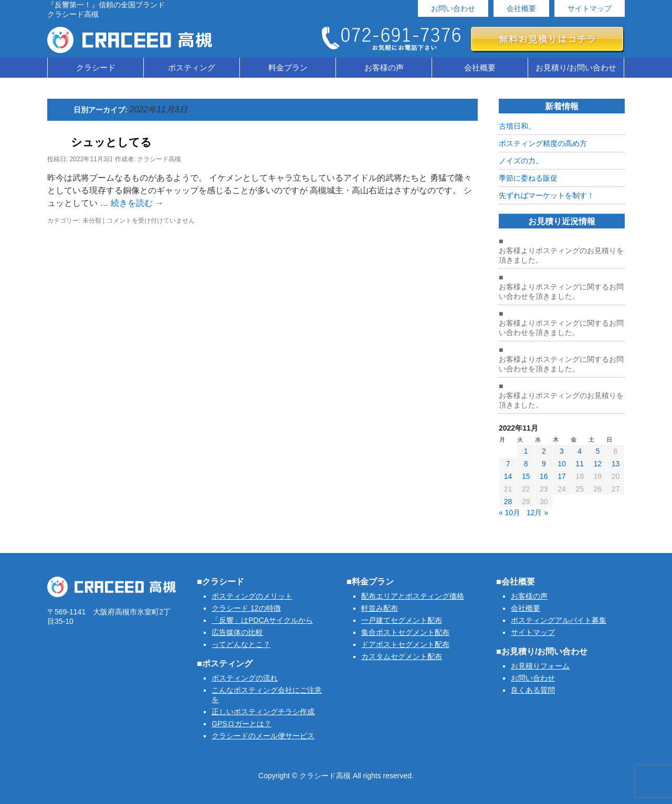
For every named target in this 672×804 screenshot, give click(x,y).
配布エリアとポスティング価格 (413, 596)
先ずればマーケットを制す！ (547, 195)
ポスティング (192, 67)
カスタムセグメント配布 (402, 656)
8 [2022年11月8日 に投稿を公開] (526, 464)
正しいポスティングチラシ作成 (263, 712)
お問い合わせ (453, 8)
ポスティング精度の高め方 (543, 143)
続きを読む (137, 203)
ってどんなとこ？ (241, 644)
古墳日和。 (517, 126)
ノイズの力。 (521, 161)
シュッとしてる (111, 142)
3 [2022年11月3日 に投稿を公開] (562, 451)
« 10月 (510, 513)
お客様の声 (384, 67)
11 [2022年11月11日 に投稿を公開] (580, 464)
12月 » (537, 513)
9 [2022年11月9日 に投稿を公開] (544, 464)
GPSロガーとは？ (241, 724)
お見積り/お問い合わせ (576, 67)
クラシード (96, 67)
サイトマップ (590, 8)
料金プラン (288, 67)
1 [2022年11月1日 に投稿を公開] (526, 451)
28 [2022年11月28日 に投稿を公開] (508, 502)
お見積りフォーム (540, 666)
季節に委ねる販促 (528, 178)
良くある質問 (533, 690)
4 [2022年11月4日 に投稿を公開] (580, 451)
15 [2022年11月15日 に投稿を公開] (526, 476)
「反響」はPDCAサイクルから (262, 620)
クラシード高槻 (159, 159)
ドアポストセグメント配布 (405, 644)
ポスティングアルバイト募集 (559, 620)
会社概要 (521, 8)
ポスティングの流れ (245, 678)
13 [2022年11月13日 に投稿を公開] (616, 464)
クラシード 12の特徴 (246, 608)
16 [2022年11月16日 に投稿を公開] (544, 476)
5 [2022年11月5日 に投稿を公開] (597, 451)
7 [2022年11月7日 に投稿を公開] (508, 464)
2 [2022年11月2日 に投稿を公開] (544, 451)
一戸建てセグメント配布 (402, 620)
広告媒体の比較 (237, 632)
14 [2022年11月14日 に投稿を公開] (508, 476)
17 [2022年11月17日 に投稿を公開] (562, 476)
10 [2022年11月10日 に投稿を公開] (562, 464)
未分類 (92, 221)
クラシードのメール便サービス (263, 736)
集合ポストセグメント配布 (405, 632)
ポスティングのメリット (252, 596)
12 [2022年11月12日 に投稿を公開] (597, 464)
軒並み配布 (380, 608)
